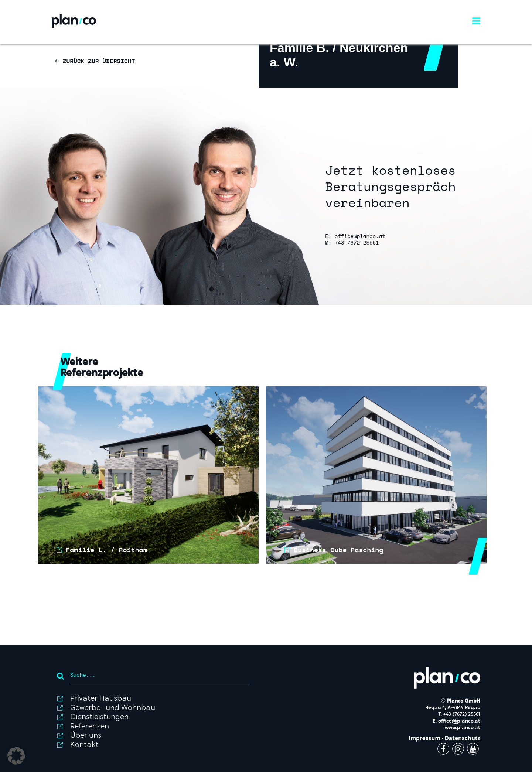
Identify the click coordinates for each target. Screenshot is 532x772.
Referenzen (90, 727)
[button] (16, 756)
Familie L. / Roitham (106, 550)
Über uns (86, 736)
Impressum (425, 738)
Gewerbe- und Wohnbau (113, 708)
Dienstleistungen (99, 717)
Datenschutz (462, 738)
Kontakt (84, 745)
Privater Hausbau (101, 699)
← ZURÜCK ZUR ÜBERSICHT (95, 61)
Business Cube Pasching (338, 550)
